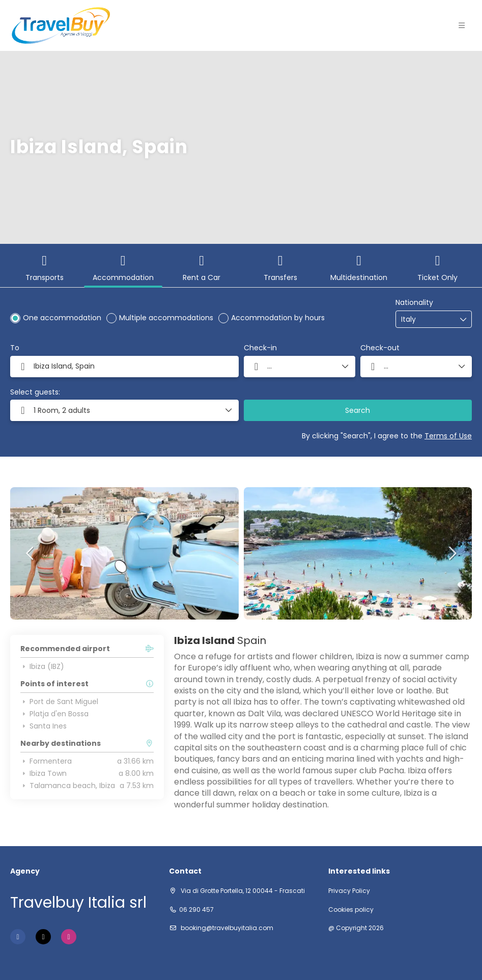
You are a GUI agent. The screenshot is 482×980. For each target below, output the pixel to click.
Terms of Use (448, 436)
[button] (124, 410)
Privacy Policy (349, 891)
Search (358, 410)
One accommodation (62, 318)
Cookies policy (351, 910)
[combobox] (427, 319)
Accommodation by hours (278, 318)
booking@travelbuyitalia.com (226, 928)
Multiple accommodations (166, 318)
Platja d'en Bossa (54, 714)
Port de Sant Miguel (59, 702)
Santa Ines (44, 726)
